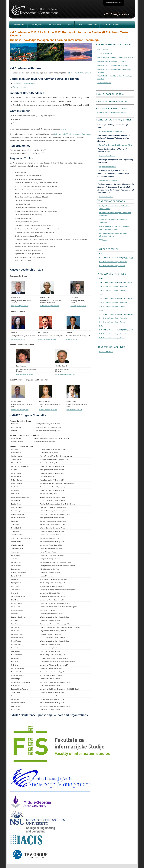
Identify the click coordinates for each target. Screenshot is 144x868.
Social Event (92, 25)
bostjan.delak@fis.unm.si (20, 306)
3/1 (126, 298)
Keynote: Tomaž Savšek (108, 167)
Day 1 (71, 73)
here (64, 129)
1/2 (132, 330)
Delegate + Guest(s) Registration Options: (111, 112)
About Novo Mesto (55, 25)
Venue (80, 25)
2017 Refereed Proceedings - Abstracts (113, 262)
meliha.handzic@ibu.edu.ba (50, 306)
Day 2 (77, 73)
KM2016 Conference (106, 352)
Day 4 (88, 73)
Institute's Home (19, 25)
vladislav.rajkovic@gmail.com (65, 374)
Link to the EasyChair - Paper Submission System (115, 57)
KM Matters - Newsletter (111, 25)
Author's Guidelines (105, 53)
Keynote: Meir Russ (106, 197)
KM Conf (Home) (36, 25)
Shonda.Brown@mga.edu (20, 410)
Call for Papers (103, 49)
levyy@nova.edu (72, 339)
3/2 (132, 298)
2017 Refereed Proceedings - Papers (112, 266)
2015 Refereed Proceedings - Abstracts (113, 302)
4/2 (132, 282)
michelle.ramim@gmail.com (48, 410)
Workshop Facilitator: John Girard (111, 131)
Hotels (69, 25)
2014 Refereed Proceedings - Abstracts (113, 318)
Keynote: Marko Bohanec (108, 180)
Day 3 (82, 73)
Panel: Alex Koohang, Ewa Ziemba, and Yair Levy (117, 145)
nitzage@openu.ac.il (18, 339)
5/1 (126, 258)
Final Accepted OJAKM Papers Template (112, 61)
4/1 (126, 282)
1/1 (126, 330)
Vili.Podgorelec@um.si (78, 306)
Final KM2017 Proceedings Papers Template (113, 65)
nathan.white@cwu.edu (74, 410)
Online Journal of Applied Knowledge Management (73, 134)
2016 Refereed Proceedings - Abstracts (113, 286)
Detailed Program (19, 87)
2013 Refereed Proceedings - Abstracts (113, 334)
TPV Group (103, 240)
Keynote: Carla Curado (107, 156)
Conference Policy (104, 83)
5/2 (132, 258)
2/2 (132, 314)
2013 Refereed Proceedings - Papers (112, 338)
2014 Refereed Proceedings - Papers (112, 322)
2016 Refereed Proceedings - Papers (112, 290)
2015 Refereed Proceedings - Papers (112, 306)
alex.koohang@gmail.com (47, 339)
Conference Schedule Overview (25, 83)
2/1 (126, 314)
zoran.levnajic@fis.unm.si (25, 374)
